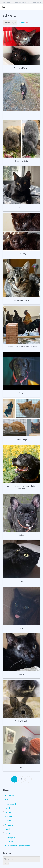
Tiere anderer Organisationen (18, 846)
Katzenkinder (11, 796)
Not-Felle (9, 800)
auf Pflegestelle (11, 837)
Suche (6, 863)
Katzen (8, 812)
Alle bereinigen (10, 23)
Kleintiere (9, 816)
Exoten (8, 821)
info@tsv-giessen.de (22, 2)
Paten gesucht (11, 804)
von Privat (9, 842)
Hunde (8, 808)
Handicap (9, 829)
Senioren (9, 833)
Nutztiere (9, 825)
